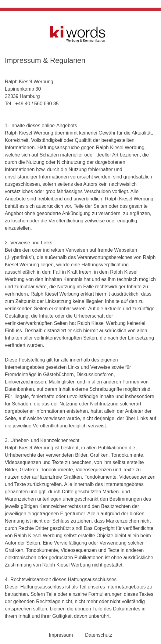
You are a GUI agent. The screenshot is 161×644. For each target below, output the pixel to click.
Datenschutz (99, 635)
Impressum (61, 635)
